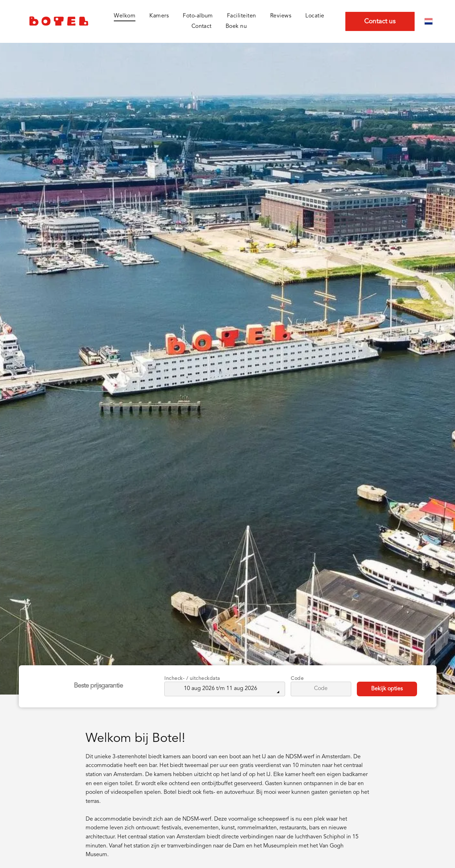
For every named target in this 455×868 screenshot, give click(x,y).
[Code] (321, 689)
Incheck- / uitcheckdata (192, 679)
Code (297, 679)
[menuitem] (125, 16)
